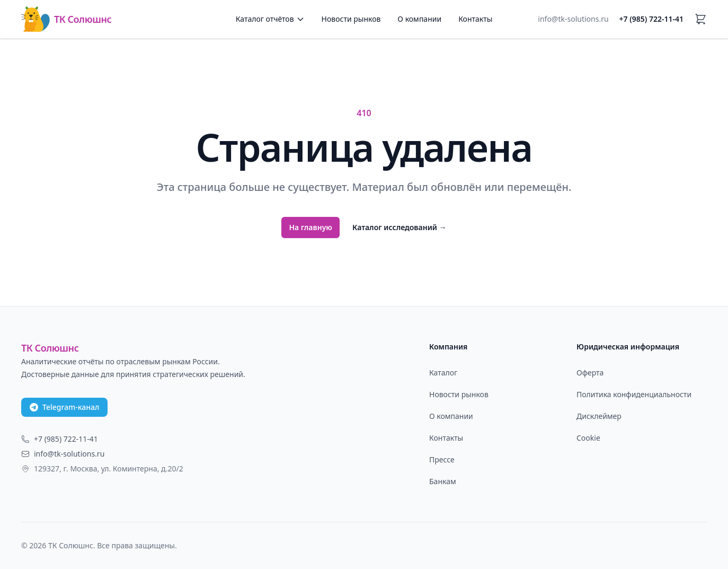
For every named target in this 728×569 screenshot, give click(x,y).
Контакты (475, 19)
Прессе (442, 459)
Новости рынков (351, 19)
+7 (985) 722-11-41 (651, 19)
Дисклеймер (599, 416)
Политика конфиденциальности (634, 394)
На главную (310, 227)
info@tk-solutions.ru (573, 19)
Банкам (443, 481)
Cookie (588, 438)
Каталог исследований (399, 227)
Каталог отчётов (270, 19)
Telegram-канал (64, 407)
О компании (419, 19)
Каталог (443, 373)
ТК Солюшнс (66, 19)
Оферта (590, 373)
